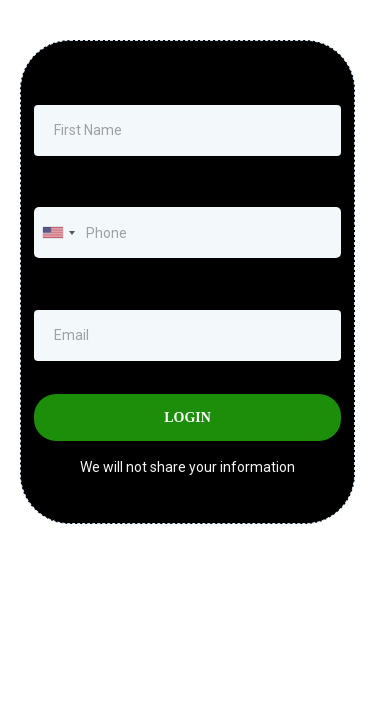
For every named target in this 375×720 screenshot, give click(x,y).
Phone (59, 186)
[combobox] (58, 232)
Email (56, 288)
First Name (68, 84)
